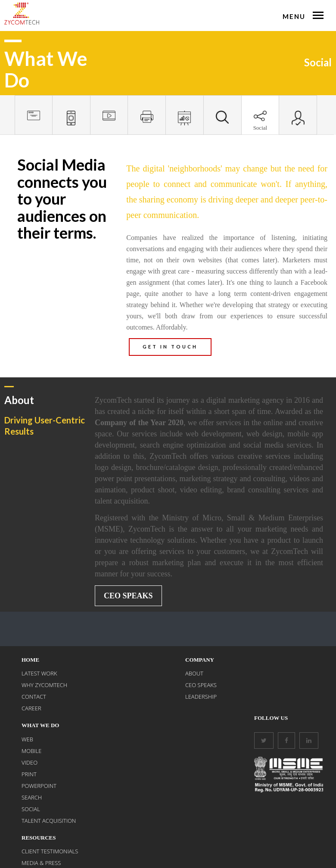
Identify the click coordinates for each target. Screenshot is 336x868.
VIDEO (30, 762)
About (194, 673)
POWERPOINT (39, 786)
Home (30, 660)
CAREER (31, 708)
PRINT (29, 774)
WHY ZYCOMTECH (44, 685)
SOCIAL (31, 809)
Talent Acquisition (49, 821)
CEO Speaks (128, 596)
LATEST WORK (39, 673)
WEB (27, 739)
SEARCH (32, 797)
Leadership (201, 697)
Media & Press (41, 863)
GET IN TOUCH (170, 347)
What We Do (40, 725)
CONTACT (34, 697)
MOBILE (31, 751)
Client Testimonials (50, 851)
